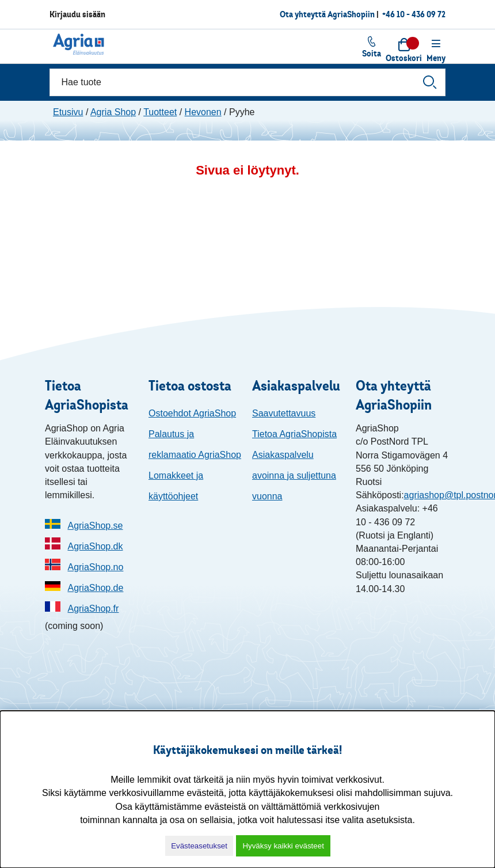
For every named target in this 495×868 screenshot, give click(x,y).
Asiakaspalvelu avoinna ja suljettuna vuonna (294, 475)
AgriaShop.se (95, 526)
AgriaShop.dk (95, 546)
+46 (414, 14)
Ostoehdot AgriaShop (192, 413)
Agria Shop (113, 112)
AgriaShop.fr (93, 609)
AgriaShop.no (95, 567)
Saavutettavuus (284, 413)
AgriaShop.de (95, 588)
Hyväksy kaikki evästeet (283, 846)
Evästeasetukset (199, 846)
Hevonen (203, 112)
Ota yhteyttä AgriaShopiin (327, 14)
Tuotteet (160, 112)
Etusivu (68, 112)
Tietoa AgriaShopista (294, 434)
